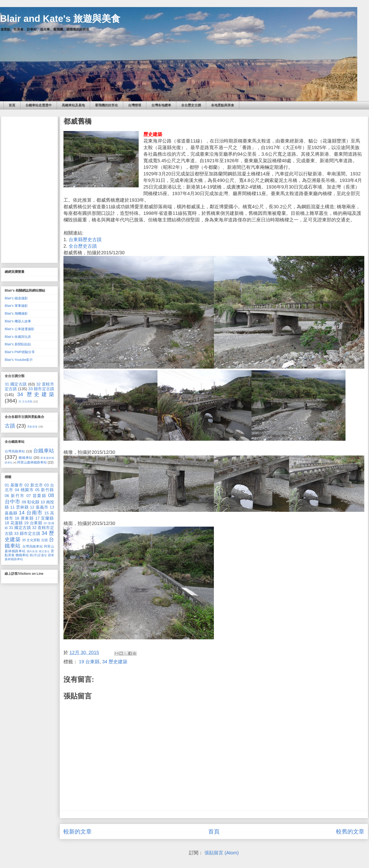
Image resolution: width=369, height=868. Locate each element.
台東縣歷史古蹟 (85, 239)
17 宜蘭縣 (45, 518)
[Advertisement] (29, 189)
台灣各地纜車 (161, 105)
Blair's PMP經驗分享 (20, 352)
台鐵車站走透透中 (39, 105)
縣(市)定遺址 (38, 555)
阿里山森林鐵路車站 (32, 462)
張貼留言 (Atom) (222, 853)
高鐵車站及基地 (73, 105)
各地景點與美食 (223, 105)
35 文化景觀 (26, 401)
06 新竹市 (15, 496)
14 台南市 (31, 513)
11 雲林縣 (20, 507)
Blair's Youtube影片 (19, 360)
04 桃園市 (24, 490)
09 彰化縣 (31, 502)
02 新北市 (34, 485)
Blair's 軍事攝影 (16, 306)
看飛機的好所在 (106, 105)
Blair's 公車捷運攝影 (20, 329)
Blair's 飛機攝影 (16, 313)
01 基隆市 (14, 485)
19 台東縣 (89, 662)
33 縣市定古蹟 (41, 389)
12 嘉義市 (39, 507)
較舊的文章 (350, 831)
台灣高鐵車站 (15, 451)
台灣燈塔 (135, 105)
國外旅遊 (32, 551)
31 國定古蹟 (16, 384)
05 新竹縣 (45, 490)
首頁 (12, 105)
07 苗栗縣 (37, 496)
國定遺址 (44, 551)
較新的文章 (78, 831)
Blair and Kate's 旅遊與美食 (60, 19)
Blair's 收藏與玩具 (18, 337)
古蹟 (10, 426)
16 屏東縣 (24, 518)
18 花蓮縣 (14, 523)
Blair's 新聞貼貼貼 (18, 344)
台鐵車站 (44, 451)
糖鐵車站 (26, 458)
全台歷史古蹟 (191, 105)
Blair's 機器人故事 (18, 321)
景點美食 (32, 427)
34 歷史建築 (115, 662)
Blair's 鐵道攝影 (16, 298)
